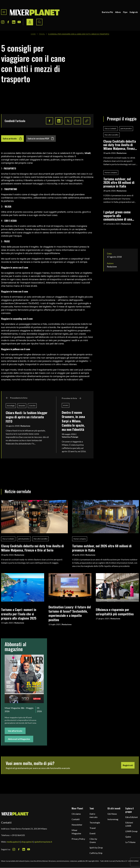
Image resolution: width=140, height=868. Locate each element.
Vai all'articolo (15, 731)
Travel (42, 34)
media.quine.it (13, 842)
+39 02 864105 (18, 835)
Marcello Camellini (111, 135)
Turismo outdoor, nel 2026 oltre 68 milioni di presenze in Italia (119, 182)
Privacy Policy (78, 839)
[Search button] (39, 22)
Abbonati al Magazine (19, 739)
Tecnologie (95, 822)
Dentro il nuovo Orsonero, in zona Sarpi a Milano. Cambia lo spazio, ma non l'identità (73, 421)
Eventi (92, 833)
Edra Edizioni (132, 817)
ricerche (32, 406)
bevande (22, 406)
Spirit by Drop (96, 848)
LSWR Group (131, 831)
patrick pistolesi (126, 129)
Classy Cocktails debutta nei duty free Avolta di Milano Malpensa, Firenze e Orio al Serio (120, 145)
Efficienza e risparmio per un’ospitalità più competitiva (115, 612)
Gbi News (112, 814)
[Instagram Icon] (3, 22)
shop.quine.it (27, 842)
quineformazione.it (43, 842)
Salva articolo (12, 139)
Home (33, 34)
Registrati (128, 765)
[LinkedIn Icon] (14, 22)
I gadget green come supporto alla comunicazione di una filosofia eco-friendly (118, 215)
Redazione (25, 426)
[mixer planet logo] (15, 814)
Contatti (76, 819)
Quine (128, 837)
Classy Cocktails (110, 129)
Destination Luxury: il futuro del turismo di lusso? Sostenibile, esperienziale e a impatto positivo (70, 613)
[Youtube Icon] (19, 22)
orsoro (66, 405)
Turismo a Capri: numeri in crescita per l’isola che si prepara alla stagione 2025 (19, 614)
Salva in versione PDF (41, 139)
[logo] (35, 12)
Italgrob (134, 12)
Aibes (118, 12)
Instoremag (113, 819)
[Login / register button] (30, 22)
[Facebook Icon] (8, 22)
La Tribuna (130, 842)
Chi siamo (76, 814)
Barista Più (107, 12)
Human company (111, 172)
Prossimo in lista (72, 398)
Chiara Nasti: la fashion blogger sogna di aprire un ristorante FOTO (27, 417)
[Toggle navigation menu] (4, 12)
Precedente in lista (17, 398)
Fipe (125, 12)
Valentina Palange (70, 437)
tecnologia (11, 406)
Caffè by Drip (96, 853)
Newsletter (77, 825)
